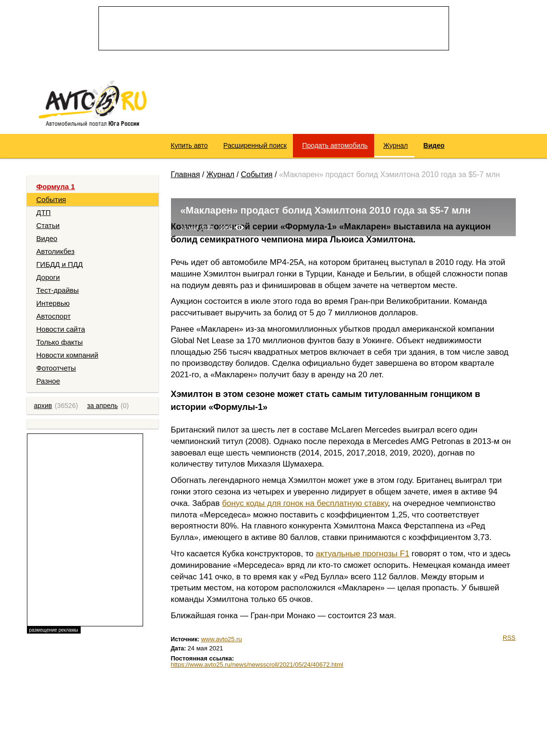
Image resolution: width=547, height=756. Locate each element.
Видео (47, 238)
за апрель (102, 406)
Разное (49, 381)
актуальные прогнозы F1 (362, 554)
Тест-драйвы (58, 290)
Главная (186, 174)
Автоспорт (54, 316)
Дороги (48, 277)
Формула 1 (56, 186)
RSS (509, 638)
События (51, 199)
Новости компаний (67, 355)
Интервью (53, 303)
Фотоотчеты (56, 368)
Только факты (60, 342)
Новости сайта (61, 329)
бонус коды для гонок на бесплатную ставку (305, 503)
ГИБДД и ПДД (60, 264)
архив (43, 406)
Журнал (220, 174)
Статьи (48, 225)
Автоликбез (56, 251)
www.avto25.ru (221, 639)
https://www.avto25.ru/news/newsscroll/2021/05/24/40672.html (257, 665)
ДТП (44, 212)
